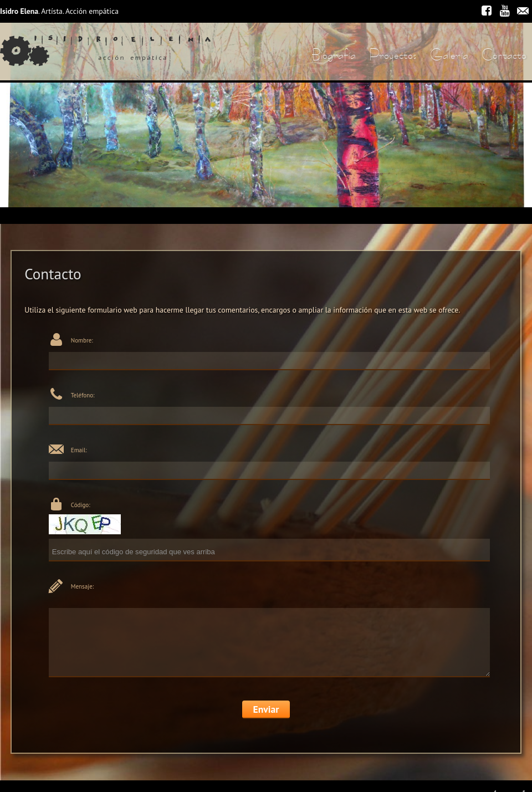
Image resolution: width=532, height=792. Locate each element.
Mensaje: (82, 586)
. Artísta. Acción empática (59, 11)
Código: (81, 505)
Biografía (334, 54)
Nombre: (82, 340)
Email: (79, 450)
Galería (449, 54)
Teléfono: (83, 395)
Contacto (504, 54)
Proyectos (393, 54)
